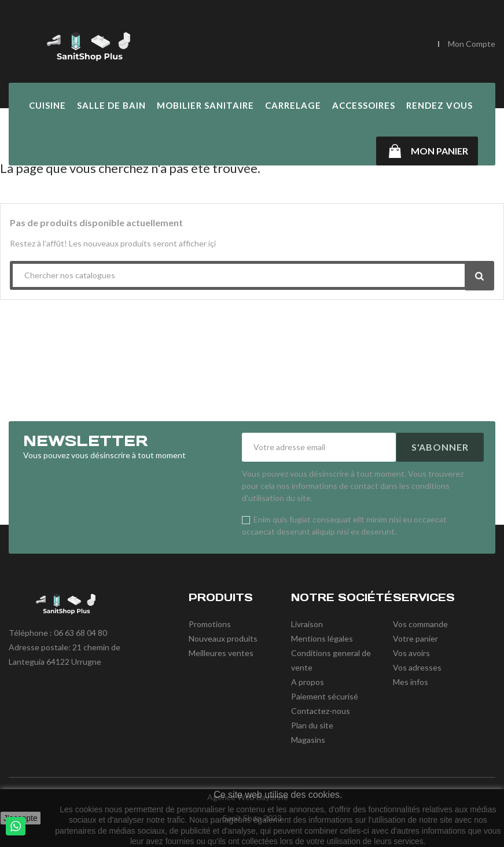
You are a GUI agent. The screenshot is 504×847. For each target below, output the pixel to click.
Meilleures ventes (221, 653)
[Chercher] (387, 45)
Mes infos (411, 682)
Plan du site (312, 725)
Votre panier (415, 638)
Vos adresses (417, 667)
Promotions (210, 624)
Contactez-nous (321, 711)
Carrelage (293, 105)
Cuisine (47, 105)
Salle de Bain (111, 105)
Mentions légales (322, 638)
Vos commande (420, 624)
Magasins (308, 740)
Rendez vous (439, 105)
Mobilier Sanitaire (205, 105)
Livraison (307, 624)
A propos (308, 682)
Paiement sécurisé (325, 696)
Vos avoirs (411, 653)
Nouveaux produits (223, 638)
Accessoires (364, 105)
